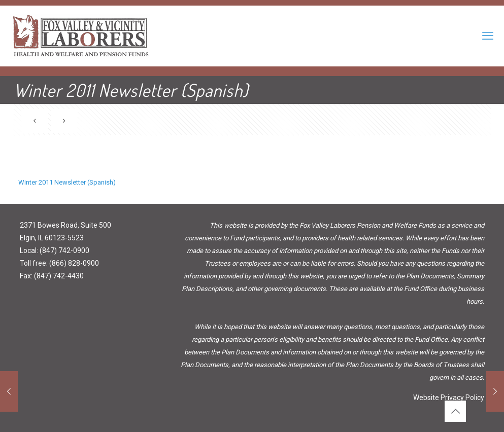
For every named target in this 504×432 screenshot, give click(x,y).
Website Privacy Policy (449, 398)
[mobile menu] (488, 36)
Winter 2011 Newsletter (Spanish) (67, 182)
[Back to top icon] (455, 411)
